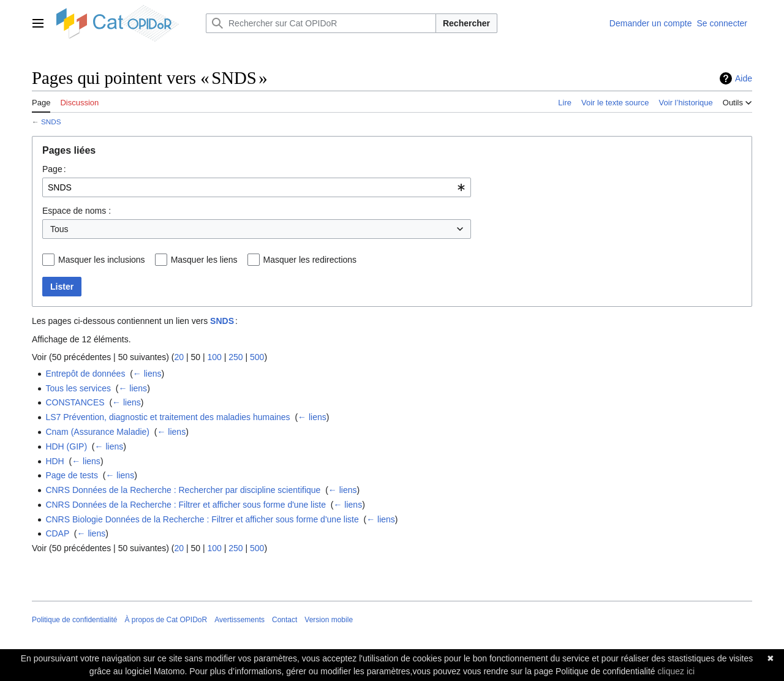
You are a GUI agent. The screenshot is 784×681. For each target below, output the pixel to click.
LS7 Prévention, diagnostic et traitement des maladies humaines (168, 417)
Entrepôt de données (85, 374)
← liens (147, 374)
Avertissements (239, 620)
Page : (54, 169)
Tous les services (78, 388)
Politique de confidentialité (74, 620)
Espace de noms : (77, 211)
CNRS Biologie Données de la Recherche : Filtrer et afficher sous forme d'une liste (202, 519)
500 (257, 357)
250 (236, 357)
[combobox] (257, 187)
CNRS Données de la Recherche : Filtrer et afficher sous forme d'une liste (186, 505)
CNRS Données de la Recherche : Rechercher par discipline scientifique (183, 490)
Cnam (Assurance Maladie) (97, 432)
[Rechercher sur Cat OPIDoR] (321, 23)
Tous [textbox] (59, 229)
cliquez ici (676, 671)
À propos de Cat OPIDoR (166, 620)
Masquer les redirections (310, 260)
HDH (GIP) (66, 446)
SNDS (51, 122)
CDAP (57, 533)
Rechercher (466, 23)
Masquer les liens (204, 260)
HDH (55, 461)
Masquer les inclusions (102, 260)
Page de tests (72, 475)
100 (214, 357)
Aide (744, 78)
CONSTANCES (75, 402)
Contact (285, 620)
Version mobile (329, 620)
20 (179, 357)
